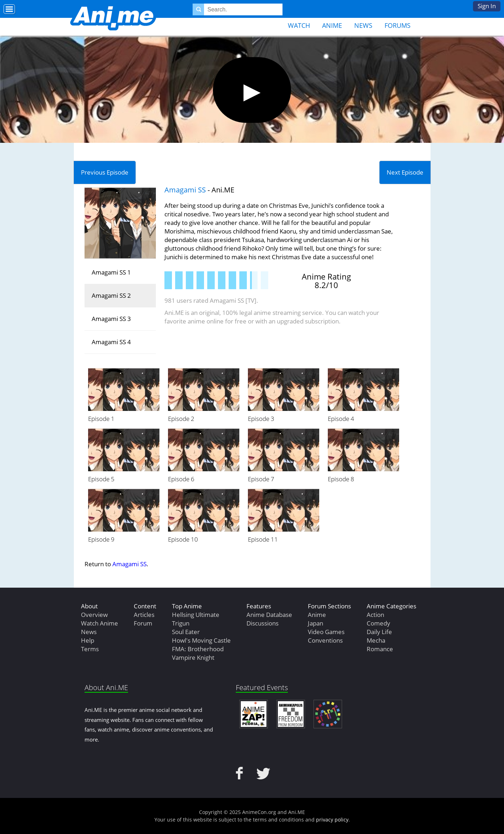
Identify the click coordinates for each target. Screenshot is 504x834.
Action (375, 615)
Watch (299, 25)
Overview (94, 615)
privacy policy (332, 820)
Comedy (378, 623)
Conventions (325, 640)
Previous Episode (105, 172)
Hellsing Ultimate (196, 615)
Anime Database (269, 615)
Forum (143, 623)
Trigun (181, 623)
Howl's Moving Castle (201, 640)
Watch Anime (100, 623)
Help (88, 640)
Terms (90, 649)
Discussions (263, 623)
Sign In (487, 6)
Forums (398, 25)
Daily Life (379, 632)
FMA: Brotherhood (198, 649)
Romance (380, 649)
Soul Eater (186, 632)
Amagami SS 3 (111, 319)
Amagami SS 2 (111, 295)
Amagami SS (185, 190)
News (363, 25)
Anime (332, 25)
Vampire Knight (193, 657)
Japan (315, 623)
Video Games (326, 632)
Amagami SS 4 (111, 342)
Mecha (376, 640)
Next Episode (405, 172)
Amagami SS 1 (111, 272)
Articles (144, 615)
